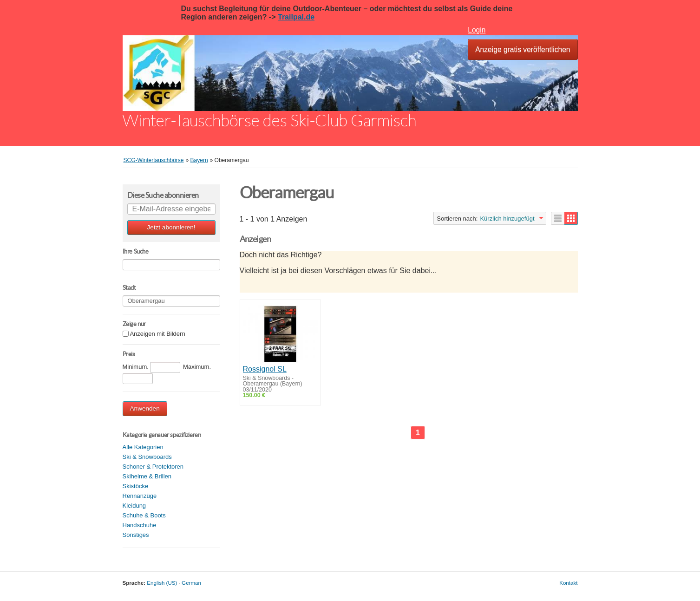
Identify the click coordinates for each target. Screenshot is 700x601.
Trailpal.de (296, 17)
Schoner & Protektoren (153, 467)
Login (477, 30)
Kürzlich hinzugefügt (507, 219)
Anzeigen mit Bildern (157, 334)
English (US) (162, 583)
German (191, 583)
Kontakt (568, 583)
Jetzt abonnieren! (171, 227)
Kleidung (134, 506)
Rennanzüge (140, 496)
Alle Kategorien (143, 447)
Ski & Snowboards (147, 457)
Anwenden (145, 408)
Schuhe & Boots (144, 515)
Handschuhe (140, 525)
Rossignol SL (265, 369)
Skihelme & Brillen (147, 476)
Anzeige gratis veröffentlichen (523, 49)
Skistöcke (136, 486)
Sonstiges (136, 535)
